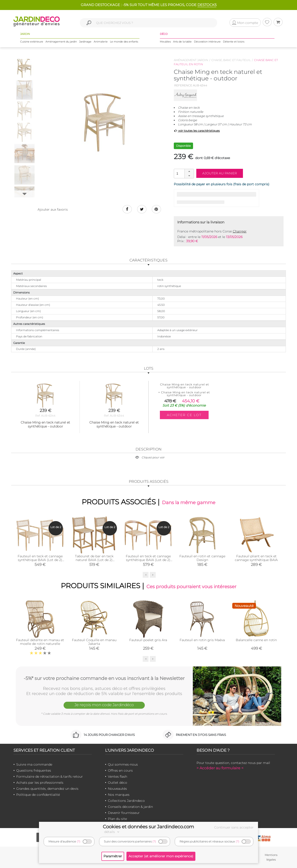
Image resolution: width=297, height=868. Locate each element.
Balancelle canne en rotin (256, 640)
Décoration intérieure (207, 42)
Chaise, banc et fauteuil (231, 60)
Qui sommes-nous (123, 764)
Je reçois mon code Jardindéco (104, 705)
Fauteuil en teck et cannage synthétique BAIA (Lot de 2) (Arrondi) (148, 560)
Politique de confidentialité (38, 795)
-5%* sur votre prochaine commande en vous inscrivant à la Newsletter (104, 678)
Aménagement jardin (191, 60)
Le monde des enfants (124, 42)
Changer (240, 231)
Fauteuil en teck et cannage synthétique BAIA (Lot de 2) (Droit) (40, 560)
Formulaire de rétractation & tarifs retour (50, 777)
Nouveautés (117, 789)
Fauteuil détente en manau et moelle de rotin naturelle (40, 642)
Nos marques (119, 795)
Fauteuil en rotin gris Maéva (202, 640)
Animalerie (101, 42)
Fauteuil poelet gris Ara (148, 640)
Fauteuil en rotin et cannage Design (202, 558)
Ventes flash (118, 777)
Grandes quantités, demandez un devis (47, 789)
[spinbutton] (183, 173)
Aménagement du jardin (61, 42)
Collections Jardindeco (126, 801)
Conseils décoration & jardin (130, 807)
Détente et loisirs (234, 42)
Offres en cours (120, 770)
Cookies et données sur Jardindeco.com (148, 827)
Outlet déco (118, 783)
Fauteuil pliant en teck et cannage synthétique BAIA (256, 558)
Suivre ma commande (34, 764)
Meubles (165, 42)
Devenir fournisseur (124, 813)
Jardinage (85, 42)
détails (112, 832)
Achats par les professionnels (40, 783)
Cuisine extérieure (32, 42)
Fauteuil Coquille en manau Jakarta (94, 642)
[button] (189, 171)
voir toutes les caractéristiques (197, 131)
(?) (79, 841)
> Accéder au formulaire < (220, 768)
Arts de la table (182, 42)
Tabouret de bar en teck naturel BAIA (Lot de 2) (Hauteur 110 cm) (94, 560)
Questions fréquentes (34, 770)
